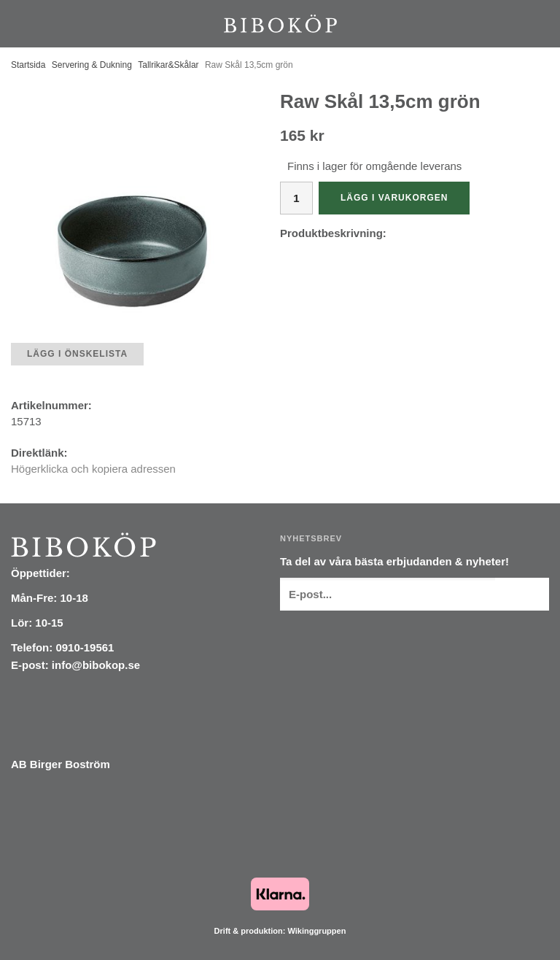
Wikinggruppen (316, 931)
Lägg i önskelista (77, 354)
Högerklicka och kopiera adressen (93, 469)
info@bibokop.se (96, 665)
